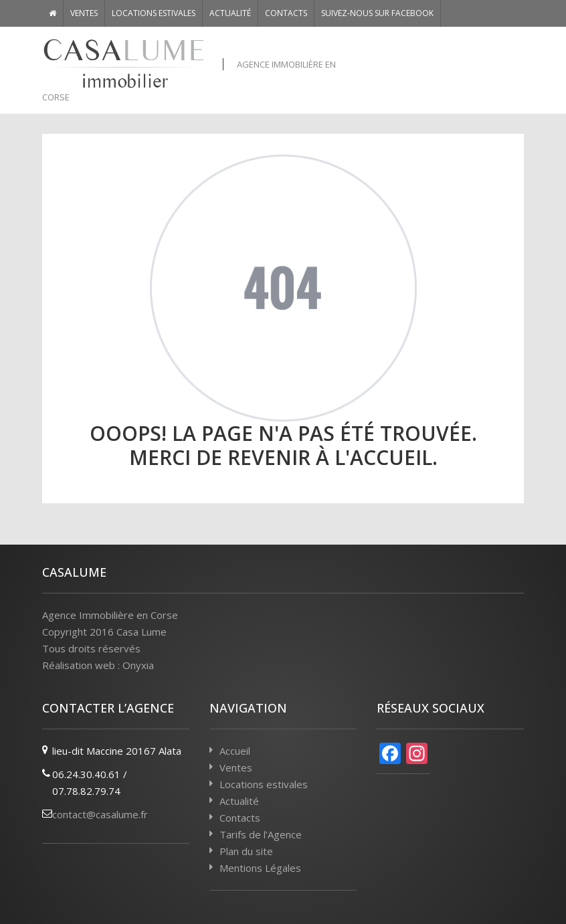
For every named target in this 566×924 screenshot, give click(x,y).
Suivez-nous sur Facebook (377, 13)
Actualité (230, 13)
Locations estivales (154, 13)
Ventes (84, 13)
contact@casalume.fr (100, 814)
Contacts (286, 13)
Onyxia (138, 665)
